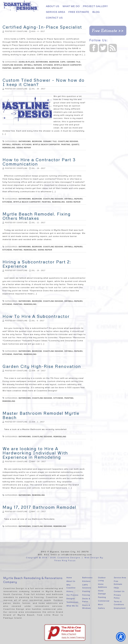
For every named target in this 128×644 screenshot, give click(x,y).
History (70, 591)
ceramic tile (74, 62)
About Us (53, 6)
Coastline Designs (13, 65)
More (100, 604)
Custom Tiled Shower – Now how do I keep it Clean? (44, 82)
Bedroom (54, 62)
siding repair (43, 68)
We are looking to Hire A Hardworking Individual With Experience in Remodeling (35, 453)
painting (7, 68)
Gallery (102, 608)
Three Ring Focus (65, 560)
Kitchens (48, 65)
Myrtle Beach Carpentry (68, 65)
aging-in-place (27, 62)
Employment (120, 608)
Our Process (72, 595)
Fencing (86, 595)
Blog (96, 12)
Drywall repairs (33, 65)
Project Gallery (95, 6)
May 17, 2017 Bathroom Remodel (39, 507)
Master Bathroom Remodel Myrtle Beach (41, 415)
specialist (57, 68)
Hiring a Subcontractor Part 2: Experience (37, 264)
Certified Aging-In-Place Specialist (42, 27)
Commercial (104, 601)
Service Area (56, 12)
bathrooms (42, 62)
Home (69, 578)
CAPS (63, 62)
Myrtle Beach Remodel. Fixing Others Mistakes (37, 216)
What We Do (71, 6)
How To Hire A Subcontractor (36, 316)
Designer (71, 599)
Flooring (86, 591)
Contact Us (54, 18)
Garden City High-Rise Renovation (42, 366)
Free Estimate (79, 12)
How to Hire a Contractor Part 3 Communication (39, 162)
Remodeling (28, 68)
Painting (102, 597)
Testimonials (72, 602)
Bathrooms (87, 578)
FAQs (116, 588)
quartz (17, 68)
